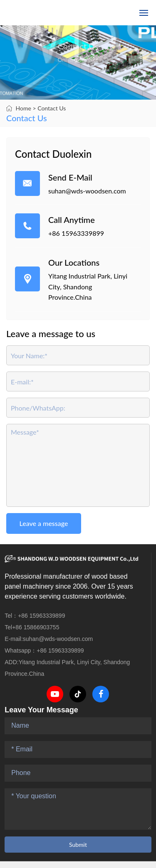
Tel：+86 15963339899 (35, 616)
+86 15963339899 (76, 233)
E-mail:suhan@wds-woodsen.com (49, 639)
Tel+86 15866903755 (32, 627)
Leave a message (44, 523)
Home (24, 108)
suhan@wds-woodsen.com (87, 191)
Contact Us (52, 108)
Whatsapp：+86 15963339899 (44, 650)
